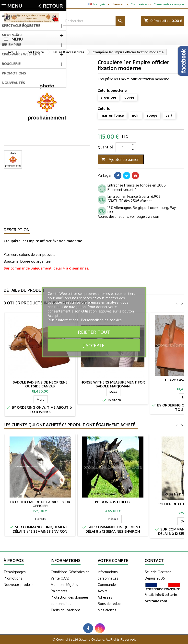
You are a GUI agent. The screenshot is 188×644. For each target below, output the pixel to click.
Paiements (59, 591)
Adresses (105, 597)
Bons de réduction (112, 604)
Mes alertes (107, 610)
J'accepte (94, 345)
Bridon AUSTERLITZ (113, 502)
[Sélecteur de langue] (99, 4)
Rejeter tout (94, 332)
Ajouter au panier (120, 160)
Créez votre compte (169, 4)
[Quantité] (123, 147)
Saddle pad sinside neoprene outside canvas (40, 384)
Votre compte (113, 561)
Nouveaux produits (19, 585)
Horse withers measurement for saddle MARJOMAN (113, 384)
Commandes (108, 585)
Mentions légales (64, 585)
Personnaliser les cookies (101, 320)
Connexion (139, 4)
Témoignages (15, 572)
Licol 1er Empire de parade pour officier (40, 504)
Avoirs (103, 591)
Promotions (13, 578)
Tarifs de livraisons (66, 610)
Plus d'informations (64, 320)
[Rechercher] (94, 21)
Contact (9, 4)
